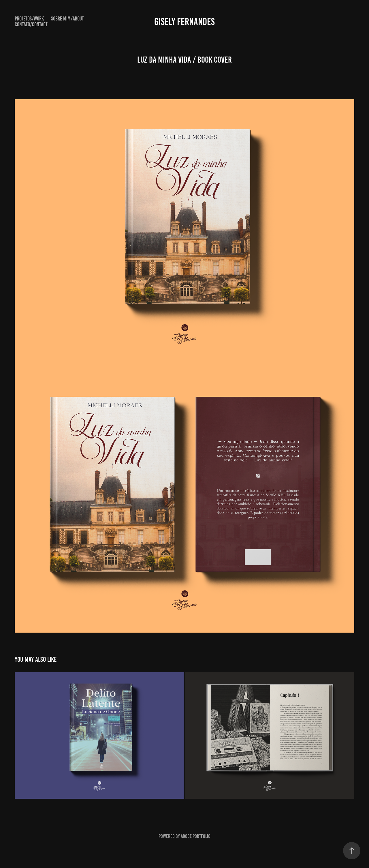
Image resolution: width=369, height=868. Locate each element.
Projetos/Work (29, 19)
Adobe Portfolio (196, 836)
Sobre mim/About (67, 19)
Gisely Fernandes (184, 22)
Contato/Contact (31, 24)
